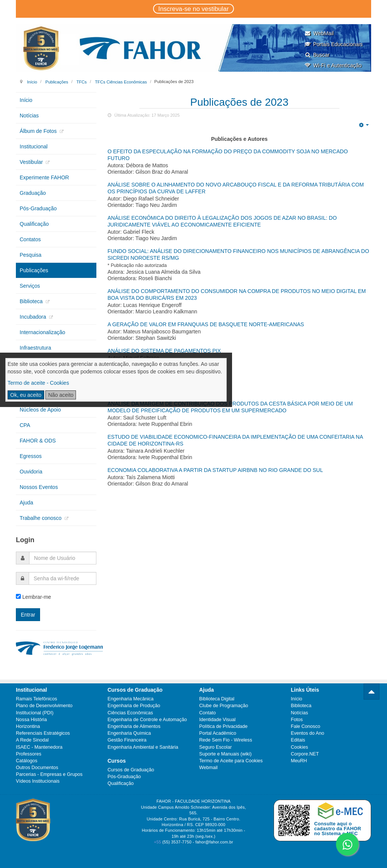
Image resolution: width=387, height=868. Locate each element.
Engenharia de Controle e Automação (147, 720)
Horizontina (28, 726)
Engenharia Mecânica (131, 699)
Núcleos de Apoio (40, 410)
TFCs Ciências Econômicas (121, 82)
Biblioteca (32, 301)
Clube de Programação (224, 706)
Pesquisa (31, 255)
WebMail (319, 33)
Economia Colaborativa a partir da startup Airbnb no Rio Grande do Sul (215, 470)
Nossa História (31, 720)
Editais (298, 740)
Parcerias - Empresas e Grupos (49, 774)
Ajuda (26, 503)
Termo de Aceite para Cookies (231, 761)
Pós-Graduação (38, 208)
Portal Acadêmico (218, 733)
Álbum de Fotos (39, 131)
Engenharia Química (129, 733)
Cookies (300, 747)
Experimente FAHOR (44, 177)
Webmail (208, 768)
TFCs (81, 82)
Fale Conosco (306, 726)
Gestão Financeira (127, 740)
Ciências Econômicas (130, 713)
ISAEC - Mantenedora (39, 747)
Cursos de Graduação (131, 770)
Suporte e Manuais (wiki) (225, 754)
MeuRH (299, 761)
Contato (207, 713)
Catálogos (27, 761)
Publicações (57, 82)
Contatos (30, 239)
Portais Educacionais (333, 44)
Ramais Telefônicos (36, 699)
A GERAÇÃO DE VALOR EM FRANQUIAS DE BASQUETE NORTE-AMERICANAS (206, 324)
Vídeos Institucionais (38, 781)
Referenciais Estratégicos (43, 733)
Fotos (297, 720)
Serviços (30, 286)
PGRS (27, 363)
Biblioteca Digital (217, 699)
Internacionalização (43, 332)
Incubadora (34, 317)
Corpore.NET (305, 754)
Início (32, 82)
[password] (63, 578)
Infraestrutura (35, 348)
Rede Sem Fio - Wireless (226, 740)
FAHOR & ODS (38, 441)
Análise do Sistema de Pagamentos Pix (164, 351)
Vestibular (32, 162)
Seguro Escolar (215, 747)
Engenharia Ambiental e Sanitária (143, 747)
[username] (63, 558)
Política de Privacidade (223, 726)
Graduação (33, 193)
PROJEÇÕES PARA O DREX (142, 377)
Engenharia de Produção (134, 706)
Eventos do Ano (308, 733)
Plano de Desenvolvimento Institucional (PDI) (44, 709)
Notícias (29, 116)
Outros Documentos (37, 768)
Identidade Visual (217, 720)
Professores (29, 754)
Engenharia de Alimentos (134, 726)
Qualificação (34, 224)
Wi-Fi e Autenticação (333, 65)
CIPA (26, 379)
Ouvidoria (31, 472)
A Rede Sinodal (32, 740)
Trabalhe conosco (41, 518)
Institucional (34, 146)
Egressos (31, 456)
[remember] (18, 596)
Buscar (317, 55)
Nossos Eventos (39, 487)
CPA (25, 425)
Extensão (31, 394)
